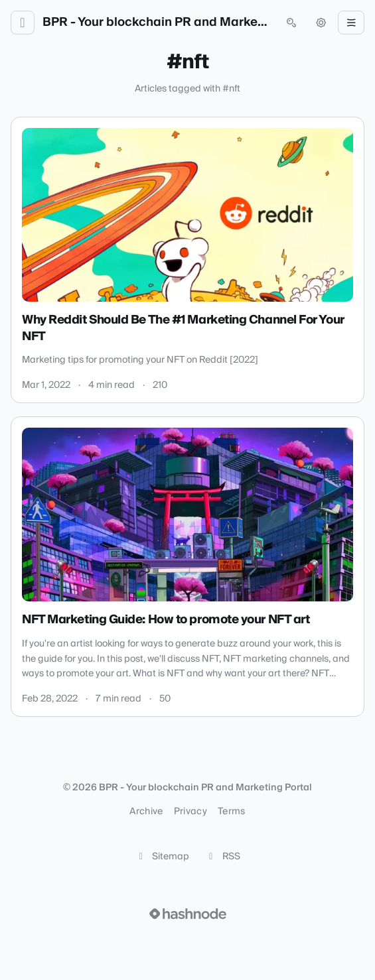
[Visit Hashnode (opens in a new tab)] (188, 914)
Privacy (190, 812)
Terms (232, 812)
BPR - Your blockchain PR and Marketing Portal (157, 23)
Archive (146, 812)
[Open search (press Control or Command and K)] (291, 23)
